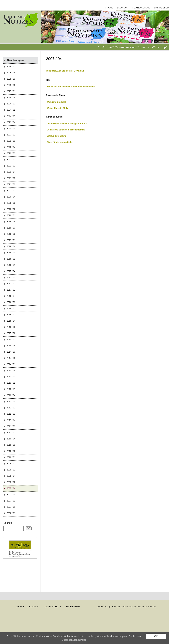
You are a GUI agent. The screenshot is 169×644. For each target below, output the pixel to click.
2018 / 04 (11, 246)
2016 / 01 (11, 315)
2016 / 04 (11, 296)
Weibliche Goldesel (56, 102)
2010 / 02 (11, 451)
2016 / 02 (11, 308)
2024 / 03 (11, 104)
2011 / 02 (11, 433)
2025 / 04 (11, 73)
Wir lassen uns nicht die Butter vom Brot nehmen (71, 87)
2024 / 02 (11, 110)
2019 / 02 (11, 234)
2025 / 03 (11, 79)
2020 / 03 (11, 203)
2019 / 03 (11, 228)
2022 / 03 (11, 153)
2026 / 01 (11, 67)
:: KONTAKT (123, 8)
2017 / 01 (11, 290)
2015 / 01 (11, 339)
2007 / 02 (11, 501)
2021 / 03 (11, 178)
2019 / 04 (11, 222)
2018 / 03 (11, 253)
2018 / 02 (11, 259)
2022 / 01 (11, 166)
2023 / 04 (11, 122)
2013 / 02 (11, 383)
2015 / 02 (11, 333)
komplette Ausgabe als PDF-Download (65, 71)
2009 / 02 (11, 464)
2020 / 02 (11, 209)
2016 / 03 (11, 302)
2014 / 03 (11, 352)
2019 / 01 (11, 240)
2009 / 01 (11, 470)
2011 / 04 (11, 420)
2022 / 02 (11, 160)
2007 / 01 (11, 507)
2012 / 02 (11, 408)
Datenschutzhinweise (74, 640)
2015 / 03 (11, 327)
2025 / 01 (11, 91)
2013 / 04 (11, 371)
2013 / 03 (11, 377)
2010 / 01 (11, 457)
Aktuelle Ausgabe (15, 60)
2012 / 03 (11, 402)
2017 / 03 (11, 277)
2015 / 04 (11, 321)
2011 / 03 (11, 426)
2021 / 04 (11, 172)
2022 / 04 (11, 147)
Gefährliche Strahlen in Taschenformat (66, 130)
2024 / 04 (11, 98)
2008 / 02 (11, 482)
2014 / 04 (11, 346)
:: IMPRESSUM (161, 8)
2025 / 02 (11, 85)
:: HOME (109, 8)
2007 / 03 (11, 495)
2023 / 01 (11, 141)
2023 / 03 (11, 129)
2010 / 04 (11, 439)
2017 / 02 (11, 284)
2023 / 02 (11, 135)
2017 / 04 (11, 271)
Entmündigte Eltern (56, 136)
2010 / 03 (11, 445)
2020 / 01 (11, 215)
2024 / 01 (11, 116)
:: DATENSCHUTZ (141, 8)
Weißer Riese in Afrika (58, 108)
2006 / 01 (11, 513)
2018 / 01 (11, 265)
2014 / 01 (11, 364)
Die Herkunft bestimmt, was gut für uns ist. (68, 124)
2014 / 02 (11, 358)
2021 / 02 (11, 184)
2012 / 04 (11, 395)
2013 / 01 (11, 389)
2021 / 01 (11, 191)
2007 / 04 (11, 488)
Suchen (8, 523)
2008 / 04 (11, 476)
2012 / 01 (11, 414)
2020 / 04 (11, 197)
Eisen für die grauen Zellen (60, 142)
